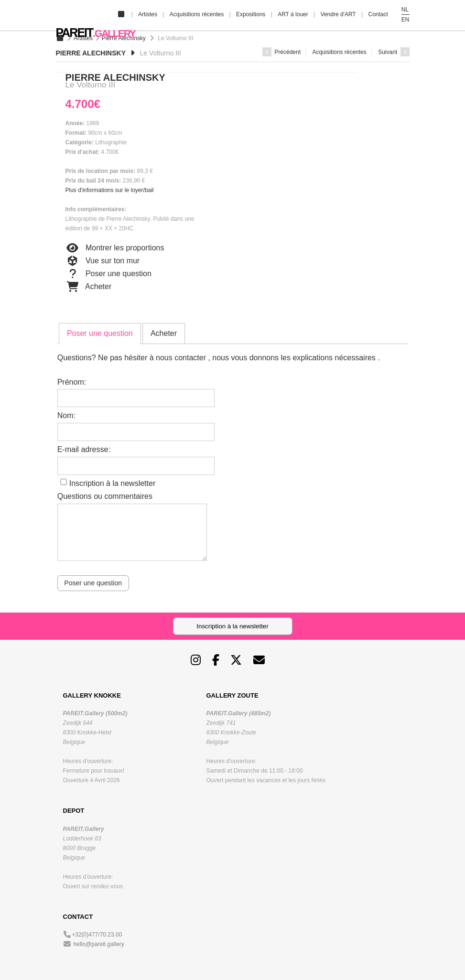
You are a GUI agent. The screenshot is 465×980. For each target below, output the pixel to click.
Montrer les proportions (115, 248)
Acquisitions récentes (197, 14)
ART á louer (293, 14)
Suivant (394, 52)
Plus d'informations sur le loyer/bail (110, 190)
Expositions (251, 14)
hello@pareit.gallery (99, 944)
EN (406, 20)
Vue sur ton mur (103, 261)
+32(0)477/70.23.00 (97, 935)
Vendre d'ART (338, 14)
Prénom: (72, 382)
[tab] (100, 334)
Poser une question (108, 274)
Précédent (281, 52)
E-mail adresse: (84, 449)
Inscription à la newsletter (113, 483)
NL (405, 10)
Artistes (148, 14)
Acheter (89, 287)
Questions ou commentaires (105, 496)
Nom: (66, 415)
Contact (378, 14)
